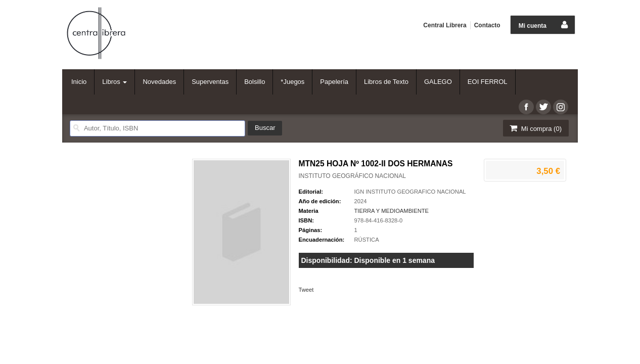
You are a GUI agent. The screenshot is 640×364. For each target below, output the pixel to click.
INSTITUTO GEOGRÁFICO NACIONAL (352, 176)
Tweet (306, 290)
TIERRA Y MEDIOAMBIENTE (392, 211)
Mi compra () (535, 128)
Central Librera (445, 25)
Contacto (487, 25)
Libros (115, 82)
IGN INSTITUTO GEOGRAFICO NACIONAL (410, 192)
